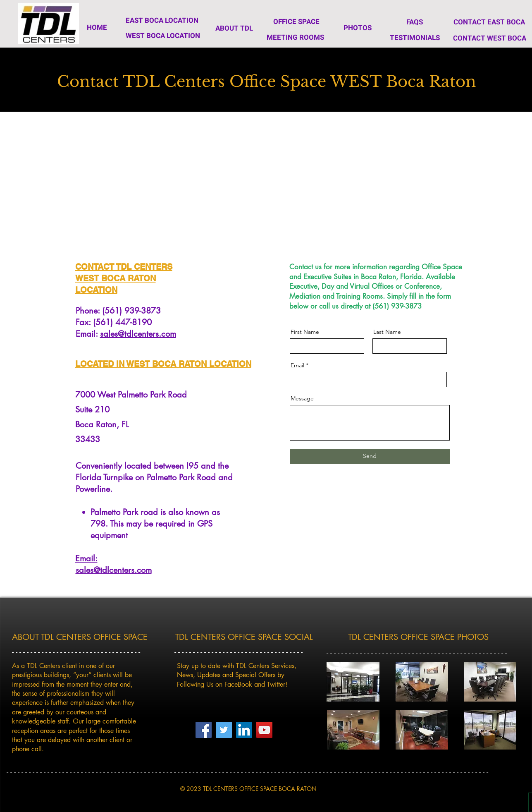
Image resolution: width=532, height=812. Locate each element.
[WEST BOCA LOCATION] (163, 36)
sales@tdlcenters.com (138, 334)
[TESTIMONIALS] (415, 38)
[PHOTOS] (358, 28)
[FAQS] (415, 22)
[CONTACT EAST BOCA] (489, 22)
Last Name (387, 332)
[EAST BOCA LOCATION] (162, 20)
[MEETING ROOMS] (295, 37)
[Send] (370, 456)
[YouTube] (264, 730)
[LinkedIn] (244, 730)
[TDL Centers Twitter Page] (224, 730)
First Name (305, 332)
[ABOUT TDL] (234, 28)
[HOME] (97, 28)
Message (302, 398)
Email (297, 365)
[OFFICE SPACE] (296, 22)
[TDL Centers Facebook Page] (204, 730)
